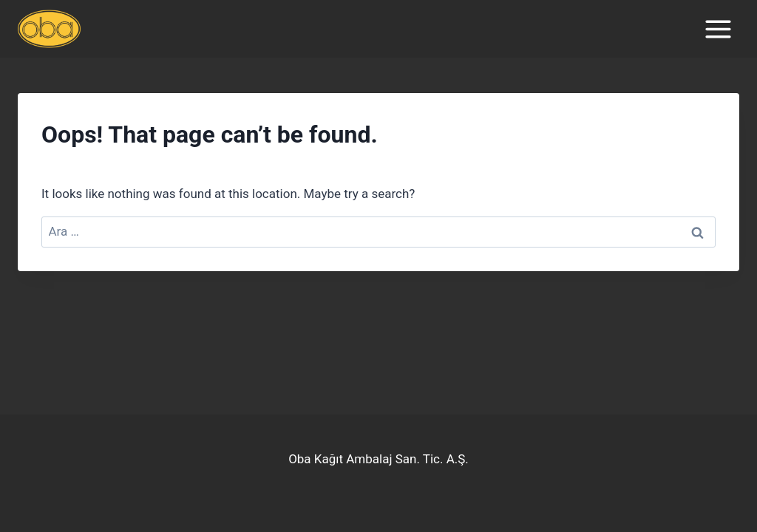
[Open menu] (718, 29)
